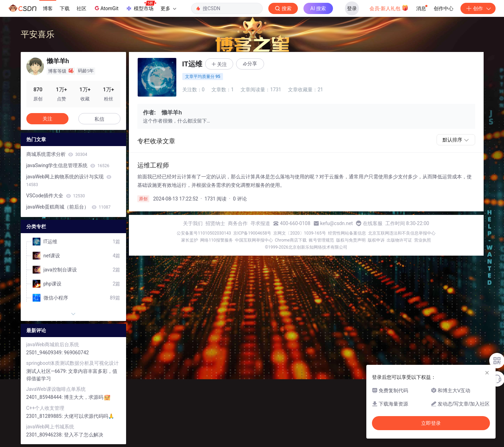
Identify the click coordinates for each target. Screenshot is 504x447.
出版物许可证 (399, 240)
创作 (478, 8)
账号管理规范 (321, 240)
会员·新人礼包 (389, 8)
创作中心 (444, 8)
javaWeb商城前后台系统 (53, 344)
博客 (48, 8)
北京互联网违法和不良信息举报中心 (402, 233)
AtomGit (106, 8)
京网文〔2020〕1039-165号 (300, 233)
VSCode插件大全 (56, 196)
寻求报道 (260, 223)
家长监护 (190, 240)
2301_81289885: (45, 416)
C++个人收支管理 (45, 408)
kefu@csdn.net (337, 223)
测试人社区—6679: (47, 371)
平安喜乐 (38, 34)
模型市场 (141, 6)
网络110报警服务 (216, 240)
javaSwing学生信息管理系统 (68, 165)
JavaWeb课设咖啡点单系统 (56, 389)
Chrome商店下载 (291, 240)
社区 (81, 8)
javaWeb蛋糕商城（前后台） (68, 207)
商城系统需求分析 (57, 154)
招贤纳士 (215, 223)
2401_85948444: (45, 397)
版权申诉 (376, 240)
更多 (168, 8)
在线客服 (373, 223)
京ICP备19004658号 (252, 233)
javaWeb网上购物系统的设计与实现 (69, 180)
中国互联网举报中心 (254, 240)
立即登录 (431, 423)
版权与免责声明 (351, 240)
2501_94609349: (45, 353)
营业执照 (423, 240)
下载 (65, 8)
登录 (352, 8)
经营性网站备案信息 (347, 233)
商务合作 (238, 223)
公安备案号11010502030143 (204, 233)
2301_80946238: (45, 435)
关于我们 (193, 223)
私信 (99, 119)
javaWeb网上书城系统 (50, 427)
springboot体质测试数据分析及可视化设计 (73, 363)
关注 (47, 119)
